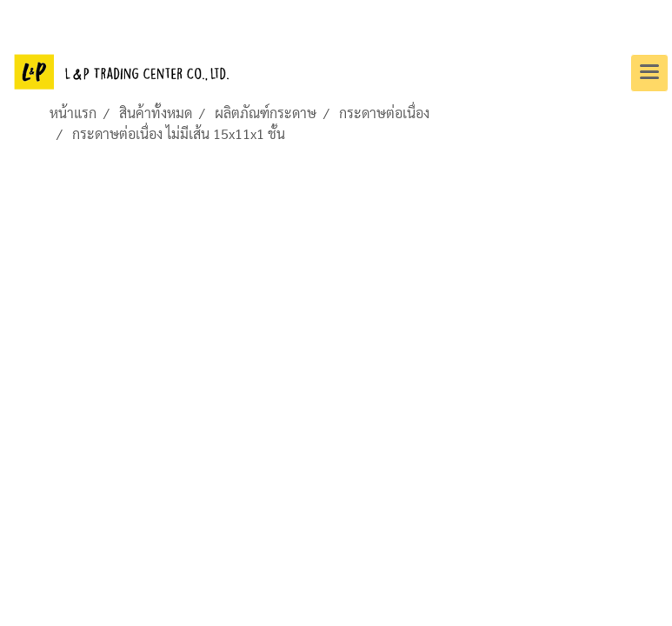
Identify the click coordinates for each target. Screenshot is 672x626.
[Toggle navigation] (649, 73)
